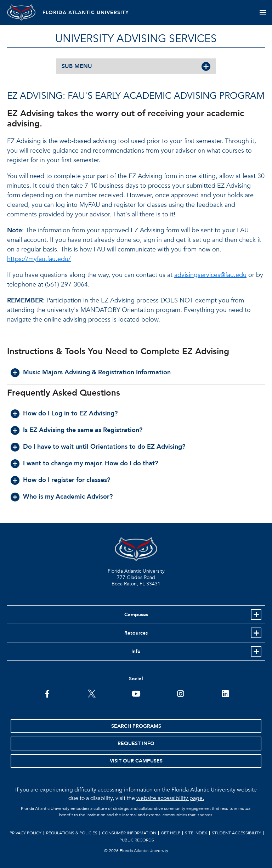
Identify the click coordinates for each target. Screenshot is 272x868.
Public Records (137, 840)
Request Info (136, 744)
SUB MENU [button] (77, 66)
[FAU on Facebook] (47, 693)
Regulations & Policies (72, 833)
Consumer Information (129, 833)
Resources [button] (136, 633)
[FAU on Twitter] (92, 693)
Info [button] (136, 651)
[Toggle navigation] (263, 12)
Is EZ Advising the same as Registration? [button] (83, 430)
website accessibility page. (170, 798)
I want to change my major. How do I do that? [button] (90, 463)
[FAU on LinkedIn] (225, 693)
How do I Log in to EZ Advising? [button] (70, 413)
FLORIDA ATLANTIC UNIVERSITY (86, 13)
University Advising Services (136, 39)
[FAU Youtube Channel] (136, 693)
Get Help (171, 833)
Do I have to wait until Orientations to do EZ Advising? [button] (104, 447)
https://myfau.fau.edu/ (39, 259)
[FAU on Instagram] (180, 693)
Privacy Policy (25, 833)
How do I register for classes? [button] (67, 480)
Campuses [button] (136, 615)
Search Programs (136, 726)
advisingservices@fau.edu (210, 275)
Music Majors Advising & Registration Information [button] (97, 372)
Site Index (196, 833)
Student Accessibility (236, 833)
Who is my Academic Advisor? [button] (68, 497)
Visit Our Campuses (136, 761)
